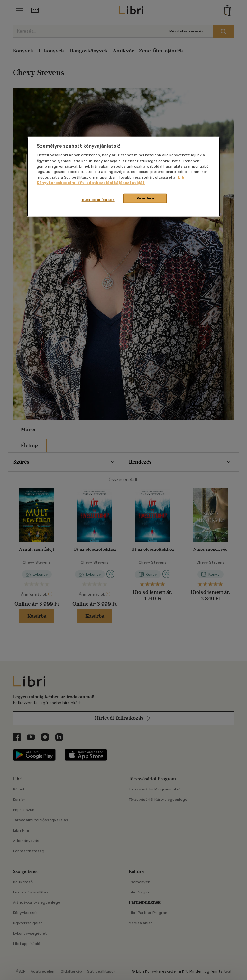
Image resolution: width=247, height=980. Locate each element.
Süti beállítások (98, 200)
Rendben (145, 198)
